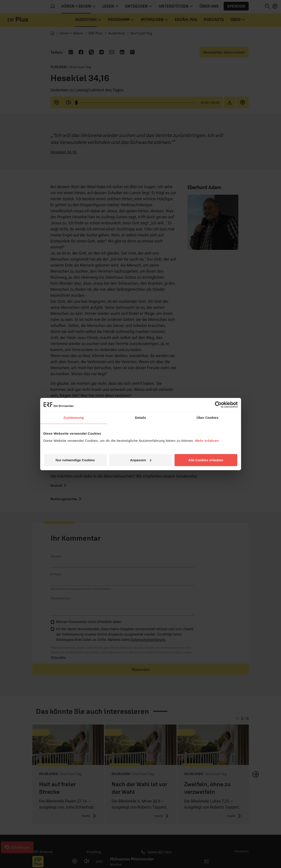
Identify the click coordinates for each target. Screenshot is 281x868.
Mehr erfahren (207, 440)
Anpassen (141, 460)
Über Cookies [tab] (208, 418)
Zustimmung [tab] (74, 418)
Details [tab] (141, 418)
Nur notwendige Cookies (75, 460)
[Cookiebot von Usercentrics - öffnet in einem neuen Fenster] (218, 405)
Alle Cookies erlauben (206, 460)
